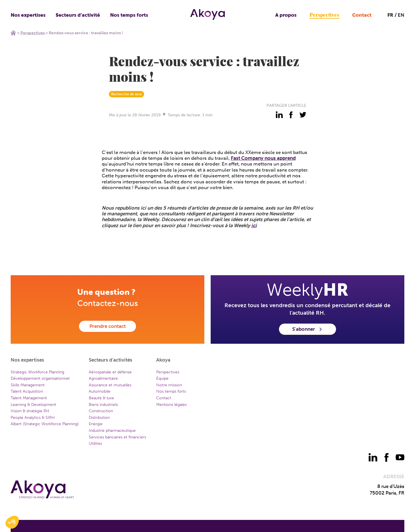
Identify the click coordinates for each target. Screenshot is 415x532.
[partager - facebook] (291, 115)
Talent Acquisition (27, 391)
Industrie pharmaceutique (112, 431)
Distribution (99, 418)
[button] (12, 522)
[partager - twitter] (303, 115)
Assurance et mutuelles (110, 385)
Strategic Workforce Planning (37, 372)
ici (254, 225)
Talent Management (29, 398)
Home (13, 33)
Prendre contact (107, 326)
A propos (286, 15)
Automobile (100, 391)
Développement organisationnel (40, 378)
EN (401, 15)
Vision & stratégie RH (30, 411)
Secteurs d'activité (78, 15)
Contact (362, 15)
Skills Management (28, 385)
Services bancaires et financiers (117, 437)
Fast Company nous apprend (263, 158)
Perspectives (324, 15)
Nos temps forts (129, 15)
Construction (101, 411)
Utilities (95, 443)
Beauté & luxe (101, 398)
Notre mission (169, 385)
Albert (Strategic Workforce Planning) (45, 424)
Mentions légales (171, 405)
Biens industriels (103, 405)
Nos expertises (28, 15)
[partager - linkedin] (279, 115)
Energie (96, 424)
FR (390, 15)
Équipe (162, 378)
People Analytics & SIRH (33, 418)
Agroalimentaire (103, 378)
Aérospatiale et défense (110, 372)
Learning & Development (33, 405)
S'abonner (308, 329)
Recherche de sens (127, 94)
